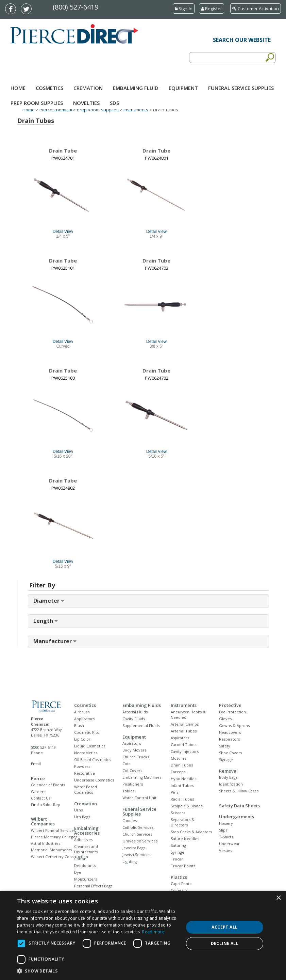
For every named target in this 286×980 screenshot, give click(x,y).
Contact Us (41, 798)
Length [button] (44, 621)
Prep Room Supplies (37, 103)
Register (212, 9)
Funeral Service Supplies (241, 88)
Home (18, 88)
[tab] (148, 601)
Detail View (63, 232)
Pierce (38, 778)
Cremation (88, 88)
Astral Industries (46, 843)
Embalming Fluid (136, 88)
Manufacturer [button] (53, 641)
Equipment (183, 88)
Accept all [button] (224, 927)
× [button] (278, 898)
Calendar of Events (48, 785)
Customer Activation (256, 9)
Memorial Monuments (51, 850)
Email (36, 764)
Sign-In (184, 9)
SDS (114, 103)
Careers (38, 792)
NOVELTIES (86, 103)
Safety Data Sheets (239, 806)
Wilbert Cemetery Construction (60, 857)
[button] (98, 971)
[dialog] (143, 935)
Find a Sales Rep (46, 804)
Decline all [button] (225, 943)
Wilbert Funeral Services (53, 830)
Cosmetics (49, 88)
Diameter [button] (47, 601)
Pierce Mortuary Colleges (54, 837)
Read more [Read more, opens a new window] (153, 932)
